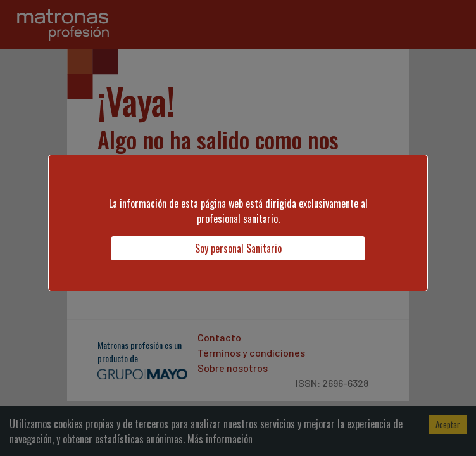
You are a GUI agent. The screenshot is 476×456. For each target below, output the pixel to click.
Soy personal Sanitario (238, 248)
